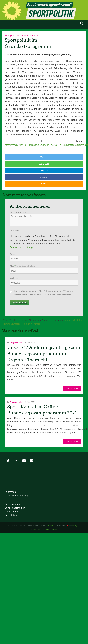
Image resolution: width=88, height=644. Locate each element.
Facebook (44, 177)
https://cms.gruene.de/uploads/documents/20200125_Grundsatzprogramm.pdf (46, 145)
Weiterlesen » (72, 388)
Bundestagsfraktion (15, 508)
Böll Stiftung (12, 515)
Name (13, 254)
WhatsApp (44, 164)
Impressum (11, 492)
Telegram (44, 170)
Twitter (44, 157)
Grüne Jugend (12, 511)
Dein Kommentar (19, 212)
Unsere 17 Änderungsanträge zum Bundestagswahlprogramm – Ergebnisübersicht (44, 354)
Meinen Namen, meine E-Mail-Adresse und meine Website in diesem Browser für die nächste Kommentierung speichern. (44, 293)
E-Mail (44, 184)
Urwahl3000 (51, 526)
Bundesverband (13, 504)
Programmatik (13, 35)
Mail (22, 266)
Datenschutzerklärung (21, 247)
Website (14, 278)
